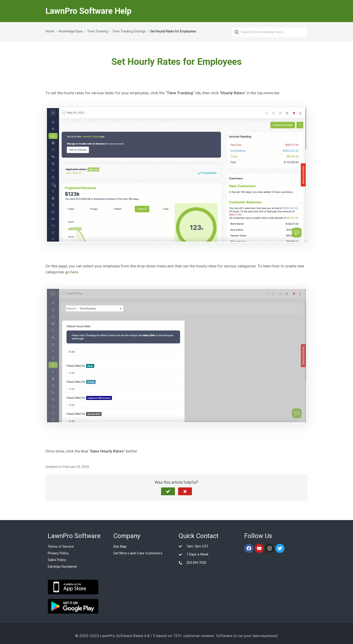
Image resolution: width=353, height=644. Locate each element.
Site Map (120, 547)
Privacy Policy (58, 553)
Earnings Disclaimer (63, 567)
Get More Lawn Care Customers (138, 553)
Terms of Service (61, 547)
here (74, 272)
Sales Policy (57, 560)
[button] (168, 491)
